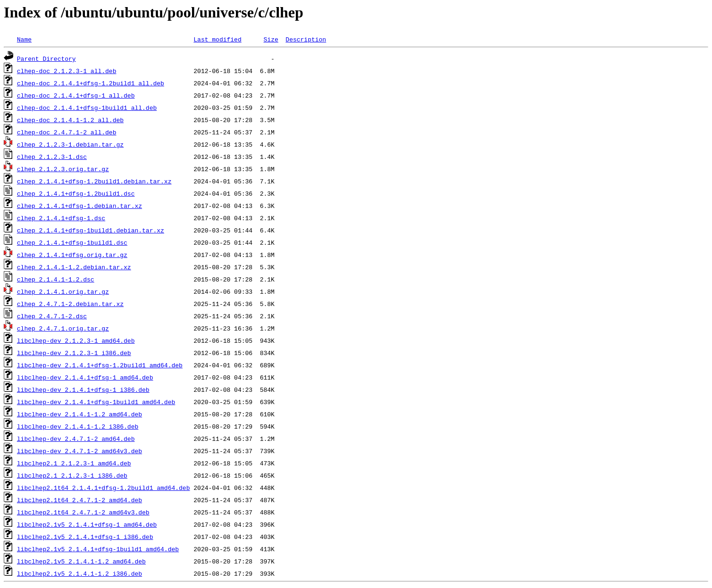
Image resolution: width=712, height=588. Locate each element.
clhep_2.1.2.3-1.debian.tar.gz (70, 144)
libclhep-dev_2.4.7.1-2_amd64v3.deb (80, 451)
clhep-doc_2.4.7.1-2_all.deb (67, 132)
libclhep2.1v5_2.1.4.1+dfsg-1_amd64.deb (87, 524)
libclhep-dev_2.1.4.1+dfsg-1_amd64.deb (85, 377)
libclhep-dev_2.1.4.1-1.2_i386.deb (78, 426)
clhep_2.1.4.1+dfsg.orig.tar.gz (72, 255)
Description (306, 39)
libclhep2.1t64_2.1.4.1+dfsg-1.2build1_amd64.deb (104, 488)
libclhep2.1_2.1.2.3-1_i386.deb (72, 475)
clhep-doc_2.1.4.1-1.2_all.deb (70, 120)
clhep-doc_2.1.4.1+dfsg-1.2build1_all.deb (91, 83)
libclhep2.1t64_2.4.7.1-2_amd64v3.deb (83, 512)
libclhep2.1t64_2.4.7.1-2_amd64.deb (80, 500)
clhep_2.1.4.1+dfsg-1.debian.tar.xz (80, 206)
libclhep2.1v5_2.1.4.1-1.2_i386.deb (80, 573)
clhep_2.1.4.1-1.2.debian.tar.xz (74, 267)
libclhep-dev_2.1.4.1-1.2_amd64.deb (80, 414)
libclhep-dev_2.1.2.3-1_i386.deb (74, 353)
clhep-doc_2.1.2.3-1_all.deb (67, 71)
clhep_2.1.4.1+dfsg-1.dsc (61, 218)
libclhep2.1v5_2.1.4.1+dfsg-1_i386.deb (85, 537)
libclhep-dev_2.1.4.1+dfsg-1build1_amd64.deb (96, 402)
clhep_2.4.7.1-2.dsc (52, 316)
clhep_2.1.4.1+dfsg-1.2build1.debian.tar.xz (94, 181)
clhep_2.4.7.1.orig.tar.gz (63, 328)
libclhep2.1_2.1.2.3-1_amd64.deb (74, 463)
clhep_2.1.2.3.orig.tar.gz (63, 169)
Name (24, 39)
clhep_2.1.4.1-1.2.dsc (56, 279)
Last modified (217, 39)
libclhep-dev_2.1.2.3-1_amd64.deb (76, 340)
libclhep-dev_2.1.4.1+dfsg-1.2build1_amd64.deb (100, 365)
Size (271, 39)
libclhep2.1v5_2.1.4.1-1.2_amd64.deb (81, 561)
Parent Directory (46, 58)
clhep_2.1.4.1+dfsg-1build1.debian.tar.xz (91, 230)
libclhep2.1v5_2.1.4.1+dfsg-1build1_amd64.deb (98, 549)
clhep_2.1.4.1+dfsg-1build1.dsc (72, 242)
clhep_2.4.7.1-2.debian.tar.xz (70, 304)
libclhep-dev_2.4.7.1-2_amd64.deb (76, 439)
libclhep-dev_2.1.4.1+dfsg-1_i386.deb (83, 389)
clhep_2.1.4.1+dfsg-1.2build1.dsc (76, 193)
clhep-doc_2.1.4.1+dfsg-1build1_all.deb (87, 108)
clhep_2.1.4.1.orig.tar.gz (63, 291)
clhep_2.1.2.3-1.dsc (52, 157)
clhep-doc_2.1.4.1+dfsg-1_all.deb (76, 95)
